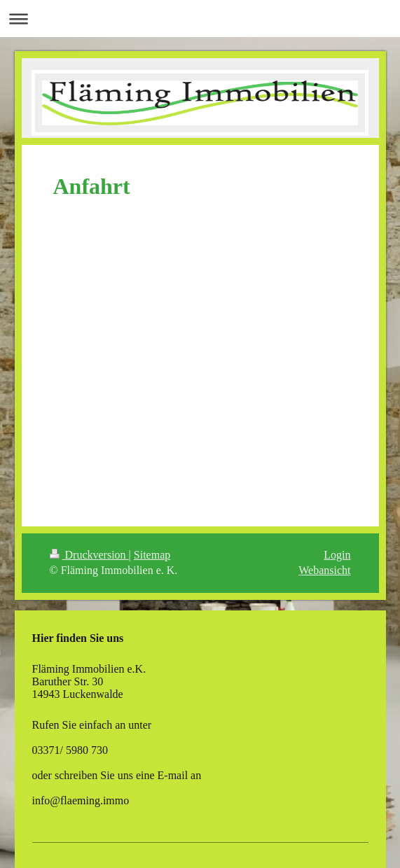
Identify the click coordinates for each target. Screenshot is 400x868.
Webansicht (324, 570)
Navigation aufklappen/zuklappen (200, 19)
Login (337, 555)
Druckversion (89, 555)
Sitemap (152, 555)
